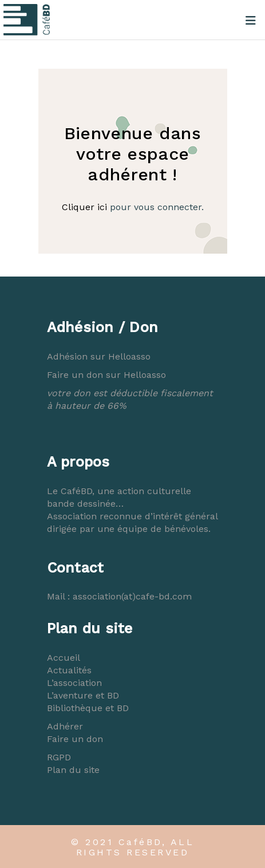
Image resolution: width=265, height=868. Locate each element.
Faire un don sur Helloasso (106, 375)
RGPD (59, 757)
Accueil (64, 658)
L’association (74, 683)
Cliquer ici (84, 207)
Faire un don (75, 739)
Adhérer (65, 726)
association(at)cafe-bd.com (132, 596)
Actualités (69, 670)
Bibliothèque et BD (88, 708)
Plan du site (73, 770)
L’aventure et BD (83, 695)
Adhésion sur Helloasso (99, 356)
